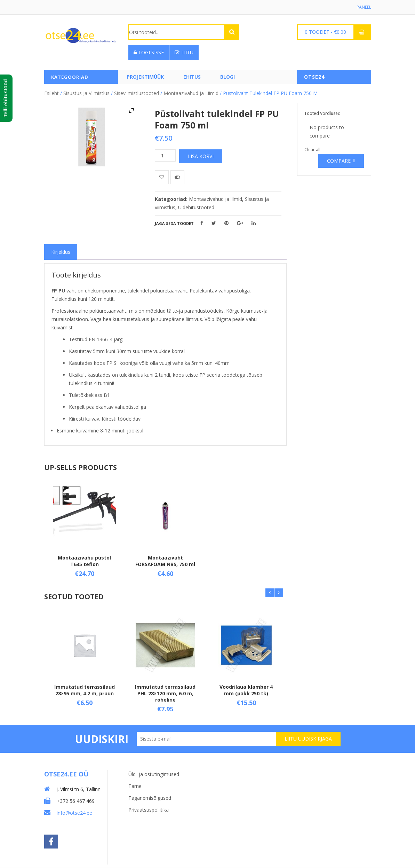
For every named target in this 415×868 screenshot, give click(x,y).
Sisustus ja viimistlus (86, 93)
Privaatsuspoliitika (149, 810)
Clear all (312, 150)
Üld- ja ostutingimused (154, 774)
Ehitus (192, 77)
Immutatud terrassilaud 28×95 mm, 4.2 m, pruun (85, 690)
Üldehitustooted (196, 207)
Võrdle (177, 177)
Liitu (184, 52)
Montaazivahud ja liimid (191, 93)
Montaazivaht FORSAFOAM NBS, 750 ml (165, 561)
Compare (339, 161)
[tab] (61, 252)
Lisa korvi (201, 156)
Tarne (135, 786)
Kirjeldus (61, 252)
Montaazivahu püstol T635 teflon (84, 561)
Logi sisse (149, 52)
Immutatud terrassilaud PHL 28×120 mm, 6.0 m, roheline (165, 693)
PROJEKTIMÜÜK (145, 77)
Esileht (51, 93)
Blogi (228, 77)
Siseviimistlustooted (137, 93)
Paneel (364, 7)
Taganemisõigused (150, 798)
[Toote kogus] (165, 155)
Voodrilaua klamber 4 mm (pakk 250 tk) (246, 690)
